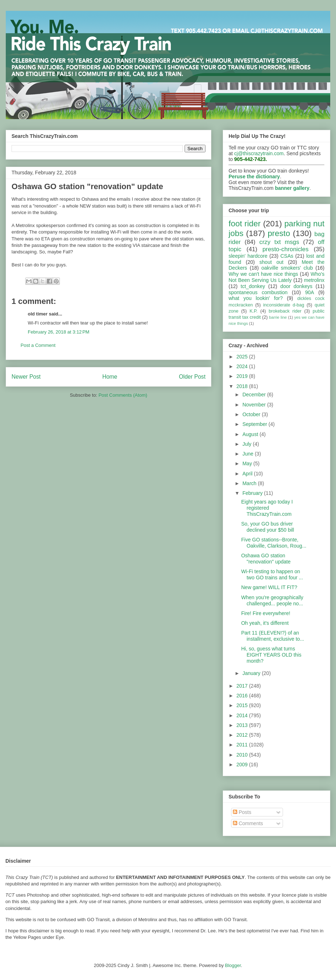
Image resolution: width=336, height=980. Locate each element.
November (255, 405)
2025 (243, 357)
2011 (243, 745)
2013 (243, 725)
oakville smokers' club (287, 268)
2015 (243, 705)
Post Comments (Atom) (123, 395)
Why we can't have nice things (263, 274)
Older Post (192, 377)
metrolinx (314, 280)
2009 (243, 765)
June (248, 454)
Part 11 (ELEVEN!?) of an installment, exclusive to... (273, 636)
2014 (243, 715)
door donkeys (297, 286)
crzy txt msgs (279, 242)
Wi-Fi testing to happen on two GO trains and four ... (272, 574)
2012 (243, 735)
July (247, 444)
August (251, 434)
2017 (243, 686)
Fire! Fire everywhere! (266, 613)
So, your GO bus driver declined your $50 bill (268, 527)
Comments (248, 823)
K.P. (253, 311)
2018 (243, 386)
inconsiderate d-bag (284, 305)
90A (310, 292)
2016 (243, 696)
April (248, 474)
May (248, 463)
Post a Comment (38, 345)
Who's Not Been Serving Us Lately (277, 277)
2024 (243, 366)
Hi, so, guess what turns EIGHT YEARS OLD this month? (271, 655)
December (255, 395)
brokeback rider (285, 311)
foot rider (245, 224)
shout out (272, 262)
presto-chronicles (286, 249)
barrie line (278, 317)
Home (110, 377)
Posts (242, 812)
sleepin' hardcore (248, 256)
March (250, 483)
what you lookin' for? (256, 298)
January (252, 673)
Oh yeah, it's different (265, 623)
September (255, 424)
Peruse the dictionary (254, 177)
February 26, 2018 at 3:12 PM (59, 332)
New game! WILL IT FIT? (269, 587)
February (253, 493)
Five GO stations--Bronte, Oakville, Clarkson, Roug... (274, 543)
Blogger (233, 965)
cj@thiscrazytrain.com (259, 153)
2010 (243, 755)
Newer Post (26, 377)
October (252, 414)
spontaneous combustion (258, 292)
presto (279, 233)
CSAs (287, 256)
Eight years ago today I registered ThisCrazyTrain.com (267, 508)
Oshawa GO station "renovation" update (266, 559)
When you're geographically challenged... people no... (272, 600)
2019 (243, 376)
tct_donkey (253, 286)
